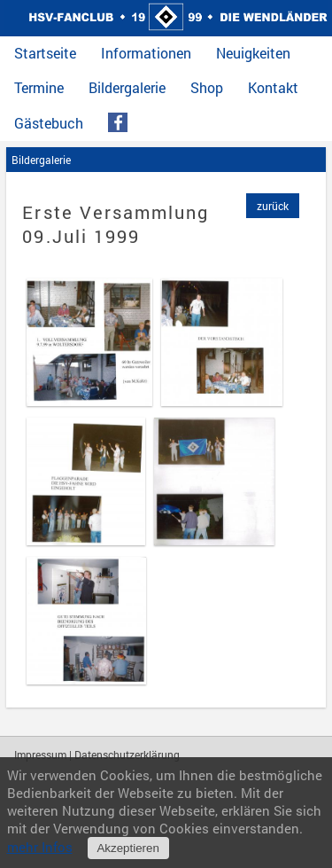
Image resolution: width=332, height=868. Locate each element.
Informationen (146, 53)
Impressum (40, 755)
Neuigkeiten (253, 53)
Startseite (45, 53)
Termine (39, 88)
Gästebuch (49, 123)
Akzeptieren (127, 848)
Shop (207, 88)
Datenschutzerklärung (127, 755)
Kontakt (273, 88)
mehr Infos (40, 847)
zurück (273, 206)
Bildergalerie (127, 88)
